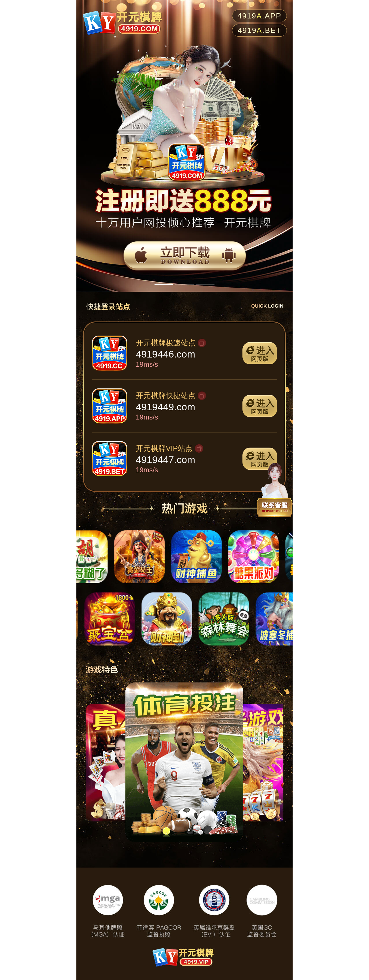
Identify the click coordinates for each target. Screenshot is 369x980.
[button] (164, 284)
